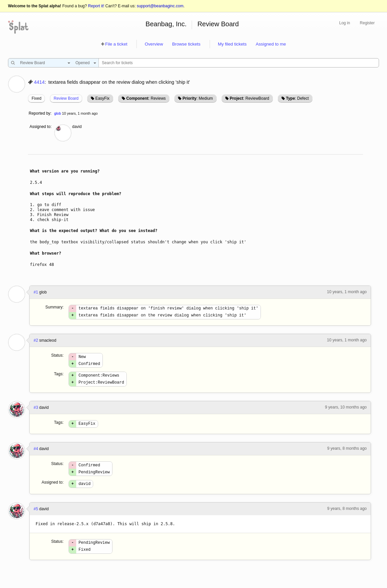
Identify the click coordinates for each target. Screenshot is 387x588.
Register (367, 23)
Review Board (218, 24)
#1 (36, 292)
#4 (36, 456)
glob (58, 113)
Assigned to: (41, 127)
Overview (154, 44)
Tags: (59, 378)
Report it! (96, 6)
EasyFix (102, 98)
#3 (36, 413)
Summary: (54, 307)
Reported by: (40, 113)
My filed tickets (232, 44)
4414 (39, 82)
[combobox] (43, 63)
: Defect (297, 98)
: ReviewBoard (249, 98)
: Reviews (146, 98)
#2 (36, 342)
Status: (57, 357)
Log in (345, 23)
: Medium (197, 98)
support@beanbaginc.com (160, 6)
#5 (36, 519)
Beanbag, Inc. (166, 24)
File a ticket (116, 44)
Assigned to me (271, 44)
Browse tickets (186, 44)
